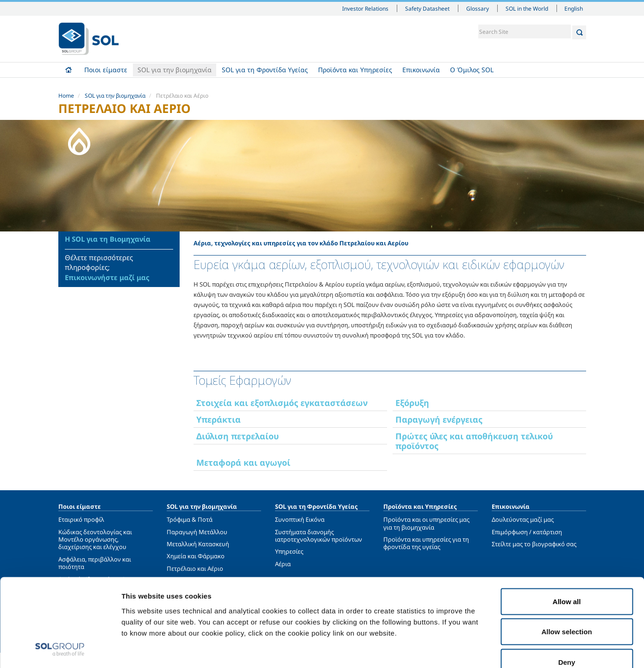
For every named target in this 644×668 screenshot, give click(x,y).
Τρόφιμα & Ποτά (190, 519)
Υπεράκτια (219, 419)
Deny (567, 607)
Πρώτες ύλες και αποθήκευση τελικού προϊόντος (474, 441)
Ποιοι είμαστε (106, 70)
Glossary (478, 8)
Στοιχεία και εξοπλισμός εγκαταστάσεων (282, 403)
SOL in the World (527, 8)
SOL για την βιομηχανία (175, 70)
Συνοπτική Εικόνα (300, 519)
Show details (481, 650)
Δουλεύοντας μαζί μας (523, 519)
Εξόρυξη (412, 403)
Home (69, 70)
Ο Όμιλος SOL (472, 70)
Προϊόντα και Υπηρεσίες (355, 70)
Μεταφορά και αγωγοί (243, 462)
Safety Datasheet (427, 8)
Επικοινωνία (421, 70)
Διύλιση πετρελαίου (238, 436)
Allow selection (566, 577)
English (574, 8)
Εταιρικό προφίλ (81, 519)
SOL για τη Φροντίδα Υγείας (265, 70)
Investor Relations (365, 8)
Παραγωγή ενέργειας (439, 419)
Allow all (567, 546)
